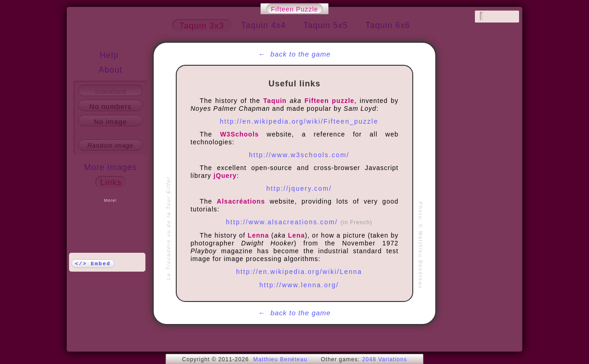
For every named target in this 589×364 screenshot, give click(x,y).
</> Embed (93, 264)
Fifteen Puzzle (295, 9)
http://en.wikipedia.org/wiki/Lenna (299, 272)
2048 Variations (385, 359)
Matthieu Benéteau (280, 359)
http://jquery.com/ (299, 188)
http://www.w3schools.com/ (299, 155)
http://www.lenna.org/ (299, 285)
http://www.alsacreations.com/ (299, 222)
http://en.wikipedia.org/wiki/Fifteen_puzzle (299, 121)
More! (110, 200)
